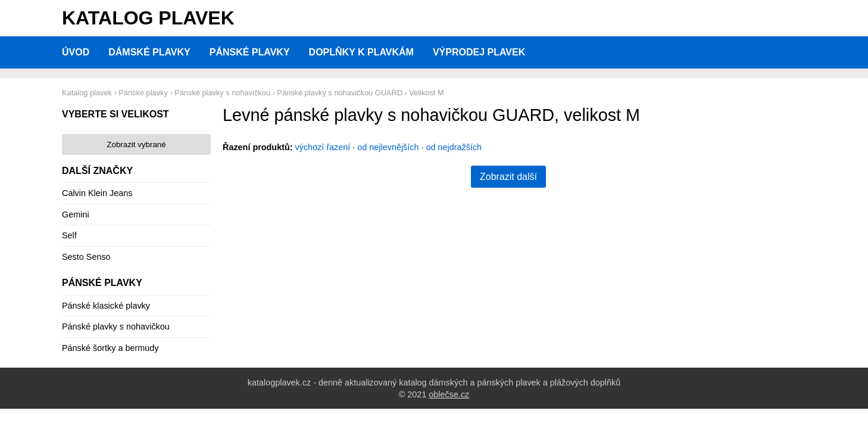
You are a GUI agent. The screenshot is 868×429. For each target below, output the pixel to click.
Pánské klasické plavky (106, 306)
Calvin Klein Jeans (97, 193)
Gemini (76, 214)
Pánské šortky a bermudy (110, 348)
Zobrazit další (508, 177)
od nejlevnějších (388, 147)
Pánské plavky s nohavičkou (116, 327)
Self (69, 235)
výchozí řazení (323, 147)
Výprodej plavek (479, 52)
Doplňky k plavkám (361, 52)
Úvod (76, 52)
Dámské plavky (149, 52)
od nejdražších (454, 147)
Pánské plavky (250, 52)
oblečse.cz (449, 394)
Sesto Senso (86, 257)
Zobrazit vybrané (136, 144)
